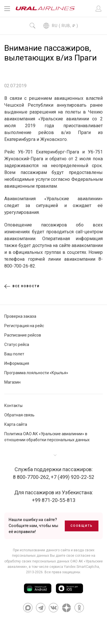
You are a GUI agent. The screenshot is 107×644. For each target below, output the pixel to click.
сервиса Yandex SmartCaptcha (74, 567)
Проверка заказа (20, 316)
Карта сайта (16, 424)
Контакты (13, 406)
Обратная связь (19, 415)
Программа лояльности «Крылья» (36, 373)
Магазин (12, 382)
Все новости (22, 286)
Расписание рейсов (23, 335)
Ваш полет (14, 354)
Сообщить (82, 526)
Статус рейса (17, 345)
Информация (17, 363)
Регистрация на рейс (24, 326)
